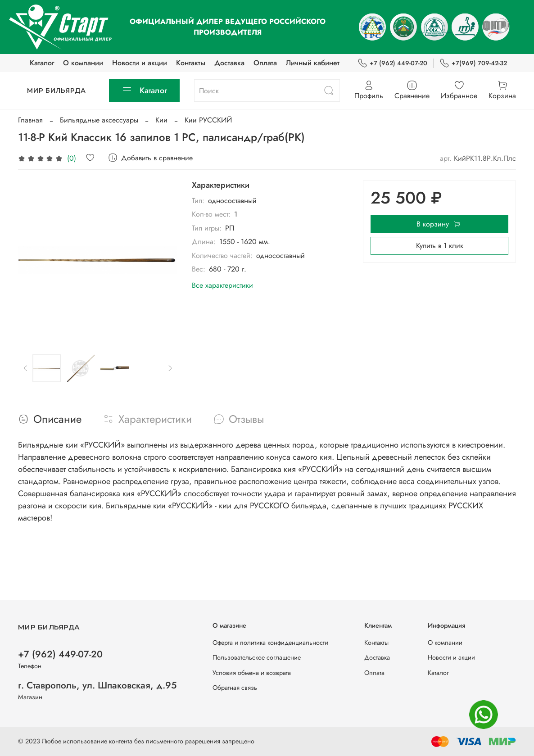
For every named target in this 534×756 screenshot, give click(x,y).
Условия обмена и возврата (252, 673)
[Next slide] (170, 368)
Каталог (42, 63)
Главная (30, 120)
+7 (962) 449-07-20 (392, 63)
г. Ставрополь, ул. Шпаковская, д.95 (97, 685)
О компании (83, 63)
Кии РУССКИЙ (208, 120)
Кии (161, 120)
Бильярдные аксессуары (99, 120)
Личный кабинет (313, 63)
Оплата (265, 63)
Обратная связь (235, 688)
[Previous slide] (26, 368)
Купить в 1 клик (440, 246)
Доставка (229, 63)
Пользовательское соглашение (257, 657)
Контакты (191, 63)
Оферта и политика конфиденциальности (270, 643)
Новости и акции (140, 63)
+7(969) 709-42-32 (473, 63)
